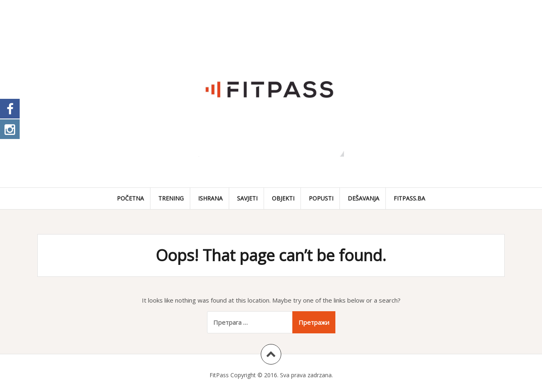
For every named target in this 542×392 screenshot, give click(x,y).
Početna (130, 198)
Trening (171, 198)
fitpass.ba (409, 198)
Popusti (321, 198)
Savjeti (247, 198)
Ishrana (210, 198)
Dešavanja (363, 198)
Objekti (283, 198)
